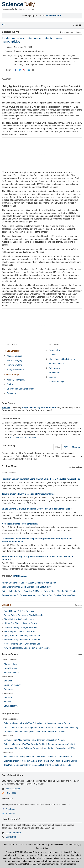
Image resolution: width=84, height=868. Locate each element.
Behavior (8, 681)
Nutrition (8, 702)
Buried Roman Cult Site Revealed (19, 611)
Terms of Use (42, 848)
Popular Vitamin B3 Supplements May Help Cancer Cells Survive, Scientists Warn (39, 595)
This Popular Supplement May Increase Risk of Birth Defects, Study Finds (37, 765)
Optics (10, 384)
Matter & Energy (11, 375)
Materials (6, 408)
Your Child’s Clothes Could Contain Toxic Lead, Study (26, 587)
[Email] (33, 70)
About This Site (10, 845)
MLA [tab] (58, 447)
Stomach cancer (56, 364)
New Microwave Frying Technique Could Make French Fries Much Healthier (38, 757)
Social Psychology (12, 685)
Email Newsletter (13, 789)
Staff (22, 845)
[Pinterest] (24, 70)
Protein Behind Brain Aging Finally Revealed (24, 615)
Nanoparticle (55, 350)
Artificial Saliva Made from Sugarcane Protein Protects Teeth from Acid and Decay (41, 728)
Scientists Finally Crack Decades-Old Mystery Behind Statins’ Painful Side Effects (39, 591)
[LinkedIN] (29, 70)
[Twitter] (20, 70)
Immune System (14, 365)
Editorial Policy (72, 845)
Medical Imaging (14, 360)
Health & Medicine (12, 351)
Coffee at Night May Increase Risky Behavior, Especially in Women (34, 740)
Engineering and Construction (20, 389)
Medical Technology (16, 380)
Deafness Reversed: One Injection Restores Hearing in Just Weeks (34, 732)
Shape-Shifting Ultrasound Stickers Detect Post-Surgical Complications (37, 509)
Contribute (31, 845)
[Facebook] (16, 70)
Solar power (54, 368)
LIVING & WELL (8, 693)
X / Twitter (10, 813)
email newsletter (54, 16)
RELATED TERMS (52, 345)
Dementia (8, 689)
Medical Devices (14, 356)
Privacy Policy (56, 845)
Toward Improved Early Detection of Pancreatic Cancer (29, 494)
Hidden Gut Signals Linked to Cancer (21, 623)
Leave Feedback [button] (13, 833)
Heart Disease (10, 668)
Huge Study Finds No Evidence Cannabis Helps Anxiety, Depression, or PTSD (39, 748)
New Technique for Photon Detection (20, 524)
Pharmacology (10, 664)
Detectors (11, 393)
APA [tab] (66, 447)
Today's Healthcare (16, 369)
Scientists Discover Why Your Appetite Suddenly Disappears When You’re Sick (40, 744)
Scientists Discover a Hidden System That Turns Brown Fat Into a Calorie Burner (40, 761)
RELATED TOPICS (10, 345)
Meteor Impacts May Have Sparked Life (22, 644)
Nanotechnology (56, 381)
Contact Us (11, 837)
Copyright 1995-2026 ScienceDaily (21, 852)
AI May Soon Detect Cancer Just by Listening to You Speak (29, 583)
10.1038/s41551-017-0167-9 (23, 437)
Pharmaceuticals (11, 673)
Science (53, 377)
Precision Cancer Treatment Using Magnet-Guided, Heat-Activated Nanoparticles (41, 479)
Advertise (43, 845)
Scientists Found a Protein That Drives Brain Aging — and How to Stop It (37, 723)
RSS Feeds (11, 793)
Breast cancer (55, 373)
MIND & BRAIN (7, 677)
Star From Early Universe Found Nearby (22, 640)
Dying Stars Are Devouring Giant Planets (22, 636)
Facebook (10, 809)
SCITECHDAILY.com (20, 576)
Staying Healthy (11, 706)
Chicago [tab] (76, 447)
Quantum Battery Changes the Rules (21, 627)
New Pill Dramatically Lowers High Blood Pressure (27, 648)
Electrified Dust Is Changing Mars (19, 619)
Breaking (6, 605)
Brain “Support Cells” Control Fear (19, 632)
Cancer (52, 355)
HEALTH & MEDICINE (10, 660)
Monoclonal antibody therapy (62, 359)
